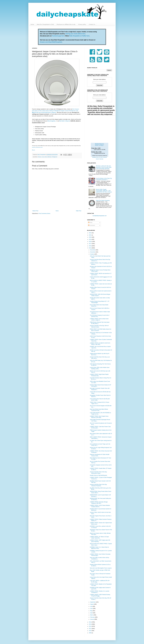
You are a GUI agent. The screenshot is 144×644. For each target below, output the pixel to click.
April (91, 613)
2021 (90, 235)
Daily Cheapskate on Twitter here (79, 36)
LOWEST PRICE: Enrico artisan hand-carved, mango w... (99, 319)
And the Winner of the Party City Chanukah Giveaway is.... (104, 179)
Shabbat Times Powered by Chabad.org (100, 156)
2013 (90, 624)
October (92, 254)
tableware (49, 157)
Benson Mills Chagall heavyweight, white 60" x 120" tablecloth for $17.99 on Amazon (104, 191)
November (93, 252)
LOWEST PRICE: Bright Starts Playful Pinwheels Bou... (99, 375)
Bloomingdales (52, 121)
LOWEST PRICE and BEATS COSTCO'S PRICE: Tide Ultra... (100, 344)
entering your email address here (75, 34)
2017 (90, 244)
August (92, 604)
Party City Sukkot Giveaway (103, 201)
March (92, 615)
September (93, 602)
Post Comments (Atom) (44, 213)
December (93, 250)
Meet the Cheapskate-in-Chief (45, 24)
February (93, 617)
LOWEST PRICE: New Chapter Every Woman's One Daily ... (99, 417)
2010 (90, 631)
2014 (90, 622)
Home (32, 24)
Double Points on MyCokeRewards (98, 475)
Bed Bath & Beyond (65, 121)
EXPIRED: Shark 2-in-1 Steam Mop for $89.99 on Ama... (99, 548)
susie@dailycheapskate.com (100, 216)
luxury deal (44, 157)
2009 (90, 633)
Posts (90, 223)
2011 (90, 629)
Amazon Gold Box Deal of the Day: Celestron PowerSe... (98, 485)
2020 (90, 237)
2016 (90, 246)
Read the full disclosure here (37, 147)
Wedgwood (55, 157)
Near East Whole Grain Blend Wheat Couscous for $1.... (99, 410)
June (92, 609)
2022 (90, 233)
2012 (90, 626)
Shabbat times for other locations (100, 157)
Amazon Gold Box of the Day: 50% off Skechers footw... (99, 326)
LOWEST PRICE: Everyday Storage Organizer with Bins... (99, 503)
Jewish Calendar (100, 159)
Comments (92, 225)
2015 (90, 248)
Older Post (79, 211)
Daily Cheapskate (42, 155)
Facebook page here (58, 36)
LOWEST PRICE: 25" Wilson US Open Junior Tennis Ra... (99, 537)
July (91, 606)
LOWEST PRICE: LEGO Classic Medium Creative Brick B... (100, 506)
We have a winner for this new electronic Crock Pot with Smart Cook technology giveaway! (104, 167)
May (91, 611)
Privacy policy (82, 24)
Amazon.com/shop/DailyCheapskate (51, 42)
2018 (90, 242)
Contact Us (92, 24)
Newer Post (35, 211)
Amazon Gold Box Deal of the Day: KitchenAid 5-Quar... (98, 473)
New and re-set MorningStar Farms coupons (101, 568)
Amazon (40, 157)
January (92, 619)
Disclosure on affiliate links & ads (66, 24)
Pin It (33, 150)
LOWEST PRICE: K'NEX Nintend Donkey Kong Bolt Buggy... (100, 595)
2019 (90, 239)
